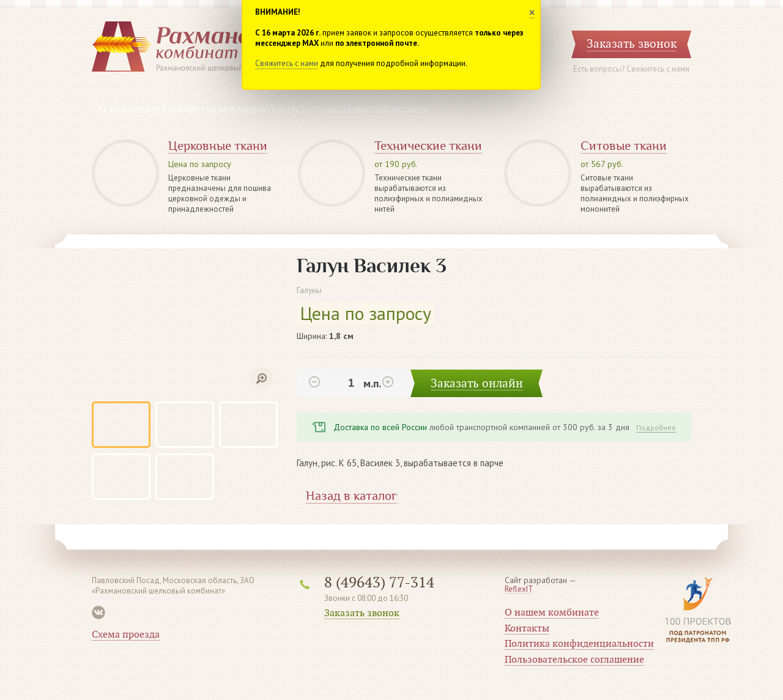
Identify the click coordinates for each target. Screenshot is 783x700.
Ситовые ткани (624, 146)
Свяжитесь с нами (287, 63)
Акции (250, 110)
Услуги (282, 110)
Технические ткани (428, 146)
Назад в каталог (351, 496)
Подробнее (656, 427)
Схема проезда (126, 635)
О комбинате (130, 110)
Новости (362, 110)
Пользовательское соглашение (574, 660)
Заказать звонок (362, 613)
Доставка (320, 110)
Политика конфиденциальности (579, 644)
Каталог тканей (198, 110)
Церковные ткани (218, 146)
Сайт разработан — (540, 585)
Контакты (406, 110)
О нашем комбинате (552, 612)
